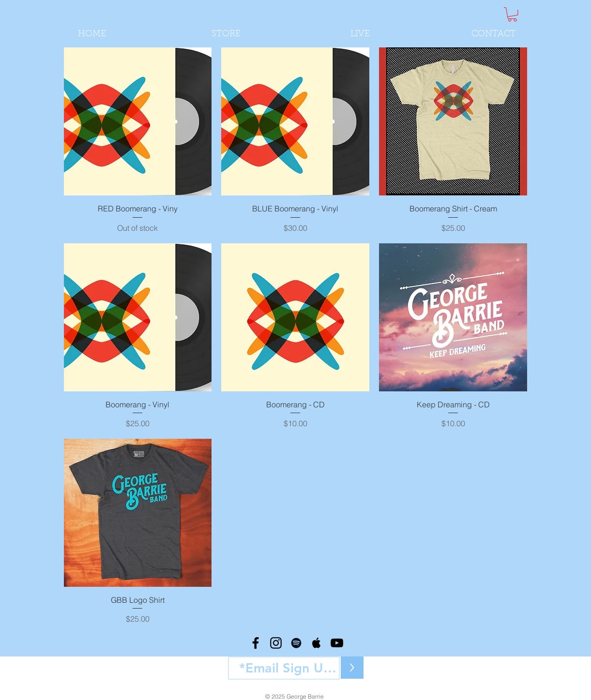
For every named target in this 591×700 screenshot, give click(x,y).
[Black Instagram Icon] (276, 643)
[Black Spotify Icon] (296, 643)
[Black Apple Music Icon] (317, 643)
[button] (512, 14)
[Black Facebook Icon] (256, 643)
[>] (352, 668)
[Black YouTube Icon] (337, 643)
